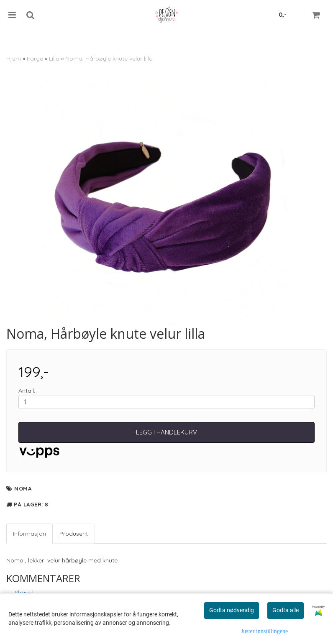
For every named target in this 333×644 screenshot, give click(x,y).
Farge (35, 59)
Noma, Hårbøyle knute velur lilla (109, 59)
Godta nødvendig (232, 610)
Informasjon (29, 534)
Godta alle (286, 610)
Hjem (14, 59)
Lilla (54, 59)
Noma (23, 488)
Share (23, 593)
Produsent (74, 534)
